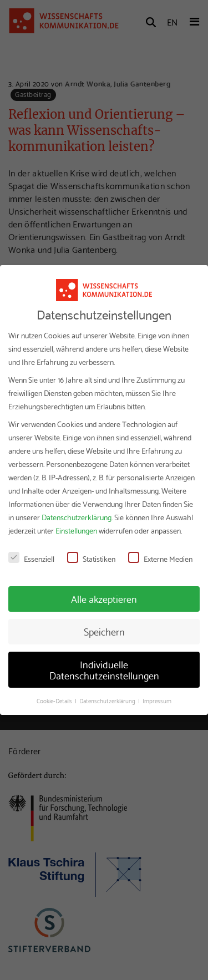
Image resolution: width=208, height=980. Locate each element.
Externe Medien (160, 558)
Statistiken (91, 558)
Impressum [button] (157, 700)
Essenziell (31, 558)
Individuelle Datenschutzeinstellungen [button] (104, 669)
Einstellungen (76, 530)
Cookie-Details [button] (55, 700)
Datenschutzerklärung (77, 517)
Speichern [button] (104, 631)
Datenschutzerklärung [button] (108, 700)
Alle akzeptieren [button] (104, 598)
